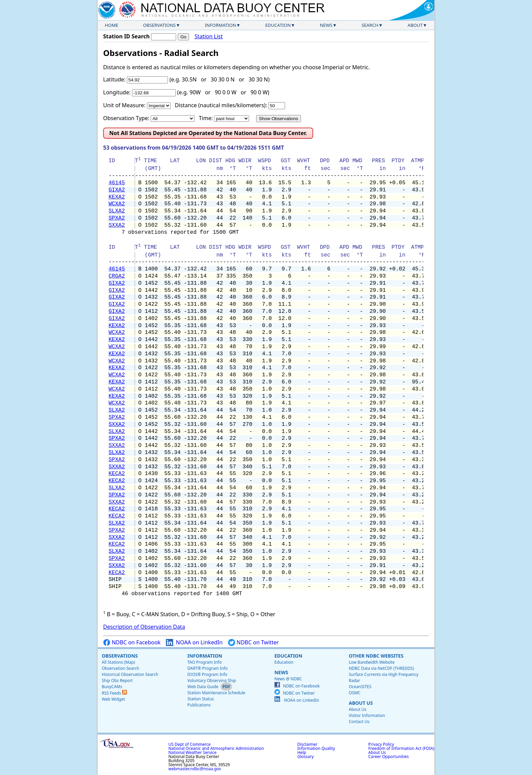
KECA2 (117, 474)
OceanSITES (360, 687)
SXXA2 (117, 225)
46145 (117, 183)
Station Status (201, 699)
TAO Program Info (204, 662)
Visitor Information (367, 715)
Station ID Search (126, 36)
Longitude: (117, 92)
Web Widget (113, 699)
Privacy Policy (381, 744)
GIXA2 (117, 190)
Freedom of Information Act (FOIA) (401, 748)
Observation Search (120, 668)
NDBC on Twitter (253, 642)
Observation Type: (126, 118)
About (415, 25)
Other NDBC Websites (376, 656)
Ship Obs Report (117, 681)
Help (302, 752)
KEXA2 (117, 197)
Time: (206, 118)
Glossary (305, 757)
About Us (361, 703)
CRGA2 (117, 276)
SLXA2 (117, 211)
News (326, 25)
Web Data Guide (203, 687)
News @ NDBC (288, 679)
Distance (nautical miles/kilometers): (221, 105)
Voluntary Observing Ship (212, 681)
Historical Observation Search (130, 674)
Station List (208, 36)
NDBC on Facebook (132, 642)
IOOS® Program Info (207, 674)
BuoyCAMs (112, 687)
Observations (159, 25)
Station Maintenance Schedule (216, 693)
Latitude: (114, 79)
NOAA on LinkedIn (194, 642)
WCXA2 (117, 204)
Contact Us (359, 722)
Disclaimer (307, 744)
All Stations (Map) (118, 662)
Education (278, 25)
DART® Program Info (207, 668)
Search (370, 25)
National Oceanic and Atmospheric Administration (216, 748)
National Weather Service (192, 752)
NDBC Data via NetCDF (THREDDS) (381, 668)
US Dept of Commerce (189, 744)
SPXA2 (117, 218)
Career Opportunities (389, 757)
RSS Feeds (114, 693)
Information (221, 25)
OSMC (355, 693)
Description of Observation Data (144, 627)
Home (112, 25)
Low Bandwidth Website (372, 662)
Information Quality (316, 748)
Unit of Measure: (124, 105)
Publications (199, 705)
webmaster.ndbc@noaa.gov (195, 769)
